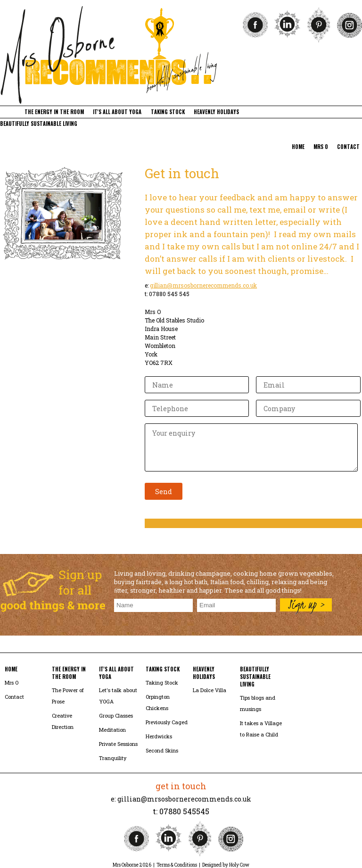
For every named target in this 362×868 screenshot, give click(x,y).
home (298, 147)
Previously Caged (167, 722)
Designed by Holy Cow (226, 865)
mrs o (321, 147)
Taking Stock (162, 682)
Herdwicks (159, 736)
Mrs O (12, 682)
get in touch (181, 786)
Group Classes (116, 715)
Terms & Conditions (177, 865)
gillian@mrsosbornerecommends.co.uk (203, 285)
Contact (14, 697)
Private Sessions (118, 744)
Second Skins (162, 750)
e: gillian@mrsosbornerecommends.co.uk (181, 799)
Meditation (112, 730)
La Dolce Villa (210, 690)
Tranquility (113, 758)
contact (348, 147)
